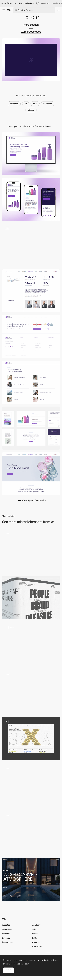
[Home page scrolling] (31, 786)
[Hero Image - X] (31, 739)
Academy (36, 925)
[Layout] (31, 428)
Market (35, 934)
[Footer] (31, 337)
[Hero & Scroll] (31, 645)
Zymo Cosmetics (31, 32)
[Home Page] (31, 245)
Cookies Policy (23, 964)
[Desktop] (31, 154)
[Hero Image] (31, 474)
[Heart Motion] (31, 833)
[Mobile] (31, 200)
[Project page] (31, 880)
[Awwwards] (9, 10)
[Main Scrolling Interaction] (31, 551)
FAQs (34, 938)
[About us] (31, 291)
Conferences (8, 942)
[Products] (31, 382)
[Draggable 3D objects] (31, 692)
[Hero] (31, 598)
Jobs (34, 929)
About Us (36, 942)
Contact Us (37, 946)
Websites (6, 925)
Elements (6, 934)
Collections (7, 929)
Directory (6, 938)
